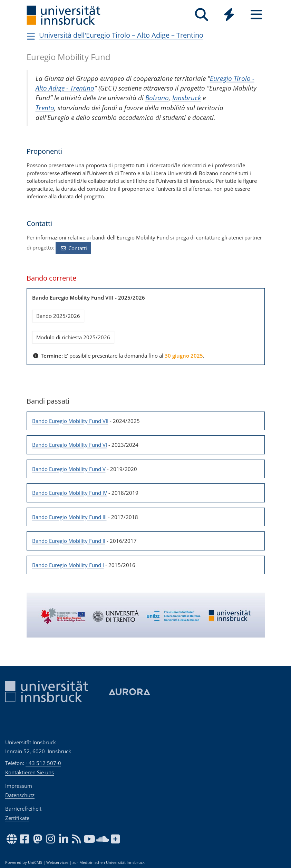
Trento (45, 108)
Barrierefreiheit (23, 809)
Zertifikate (17, 818)
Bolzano (157, 98)
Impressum (19, 786)
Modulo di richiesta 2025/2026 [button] (73, 337)
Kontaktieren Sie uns (30, 772)
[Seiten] (256, 15)
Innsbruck (187, 98)
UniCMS (35, 862)
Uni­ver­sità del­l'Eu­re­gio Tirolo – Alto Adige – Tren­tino (121, 35)
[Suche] (202, 15)
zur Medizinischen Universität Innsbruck (109, 862)
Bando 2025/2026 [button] (58, 316)
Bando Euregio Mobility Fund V (69, 469)
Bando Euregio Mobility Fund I (68, 565)
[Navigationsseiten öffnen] (31, 36)
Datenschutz (20, 795)
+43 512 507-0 (43, 763)
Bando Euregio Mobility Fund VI (70, 445)
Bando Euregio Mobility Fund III (69, 517)
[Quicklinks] (229, 15)
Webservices (57, 862)
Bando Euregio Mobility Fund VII (70, 421)
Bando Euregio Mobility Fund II (69, 541)
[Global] (229, 15)
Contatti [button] (73, 248)
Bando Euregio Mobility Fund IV (70, 493)
